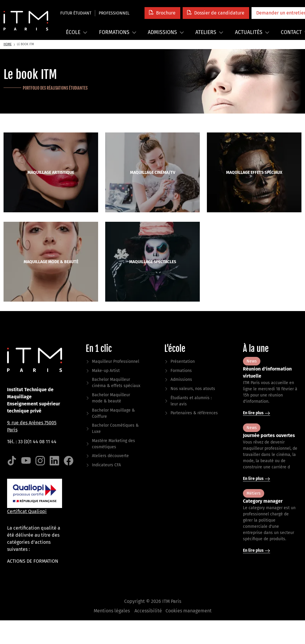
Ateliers (209, 32)
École (77, 32)
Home (8, 44)
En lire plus (257, 413)
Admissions (166, 32)
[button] (162, 13)
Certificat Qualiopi (27, 511)
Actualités (252, 32)
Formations (118, 32)
